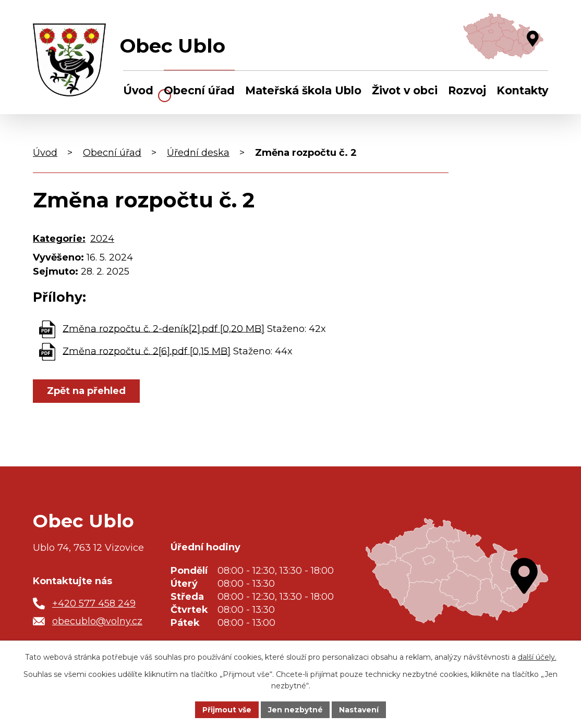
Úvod (138, 90)
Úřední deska (198, 153)
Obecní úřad (199, 90)
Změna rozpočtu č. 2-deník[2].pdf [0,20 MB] (164, 328)
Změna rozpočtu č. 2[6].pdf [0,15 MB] (147, 351)
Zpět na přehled (86, 391)
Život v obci (405, 90)
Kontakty (522, 90)
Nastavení (359, 709)
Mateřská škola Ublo (303, 90)
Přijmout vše (227, 709)
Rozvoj (467, 90)
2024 (102, 239)
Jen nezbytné (295, 709)
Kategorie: (59, 239)
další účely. (537, 657)
